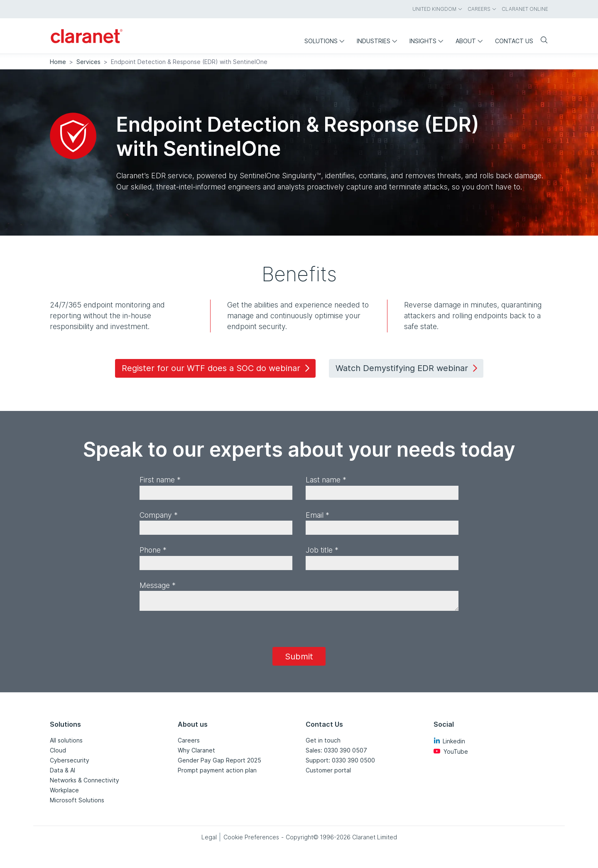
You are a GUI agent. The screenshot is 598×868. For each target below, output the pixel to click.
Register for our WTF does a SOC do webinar (217, 368)
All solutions (66, 740)
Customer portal (328, 770)
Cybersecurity (70, 760)
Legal (209, 837)
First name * (160, 480)
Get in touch (323, 740)
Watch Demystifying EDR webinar (408, 368)
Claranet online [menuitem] (525, 9)
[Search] (541, 41)
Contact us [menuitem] (514, 41)
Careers (189, 740)
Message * (158, 585)
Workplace (64, 790)
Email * (317, 515)
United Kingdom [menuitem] (437, 9)
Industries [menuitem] (379, 41)
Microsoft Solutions (77, 800)
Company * (159, 515)
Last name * (326, 480)
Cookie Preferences (251, 837)
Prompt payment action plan (217, 770)
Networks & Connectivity (85, 780)
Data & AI (62, 770)
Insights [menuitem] (428, 41)
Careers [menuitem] (482, 9)
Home (58, 62)
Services (88, 62)
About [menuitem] (471, 41)
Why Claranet (196, 750)
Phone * (153, 550)
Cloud (58, 750)
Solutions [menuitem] (326, 41)
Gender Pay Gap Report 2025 (219, 760)
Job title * (322, 550)
